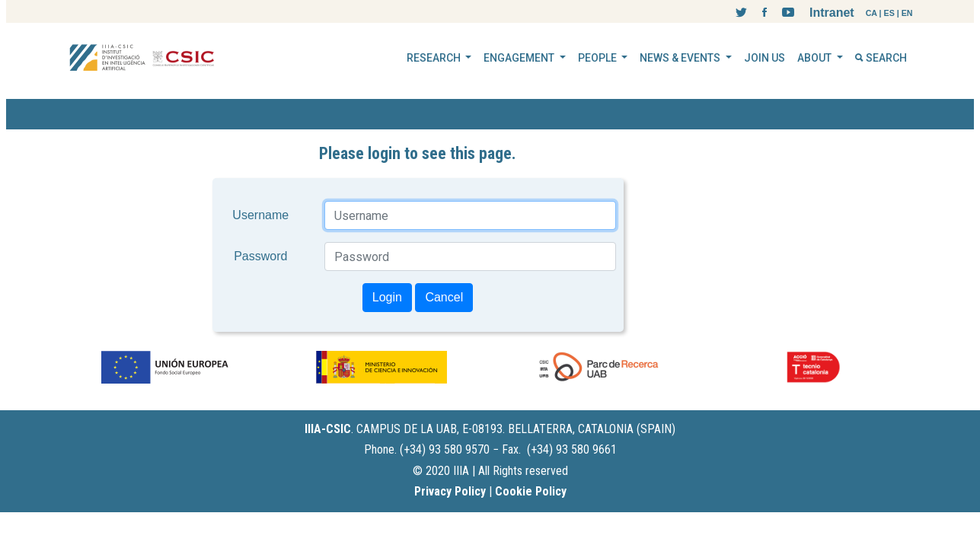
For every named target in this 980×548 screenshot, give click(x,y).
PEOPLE (599, 58)
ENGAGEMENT (520, 58)
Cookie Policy (531, 491)
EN (907, 13)
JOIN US (765, 58)
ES (889, 13)
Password (260, 256)
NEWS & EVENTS (681, 58)
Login (387, 297)
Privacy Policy (450, 491)
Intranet (832, 13)
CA (871, 13)
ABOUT (816, 58)
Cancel (444, 297)
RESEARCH (435, 58)
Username (260, 215)
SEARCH (881, 58)
